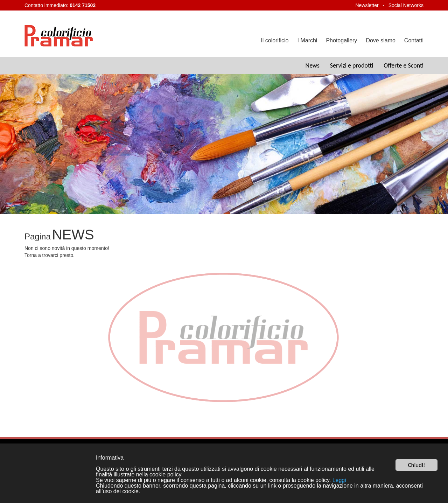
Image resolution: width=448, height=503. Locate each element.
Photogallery (341, 40)
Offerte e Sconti (404, 65)
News (313, 65)
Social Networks (406, 5)
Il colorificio (275, 40)
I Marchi (307, 40)
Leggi (339, 480)
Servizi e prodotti (352, 65)
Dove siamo (380, 40)
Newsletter (367, 5)
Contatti (414, 40)
